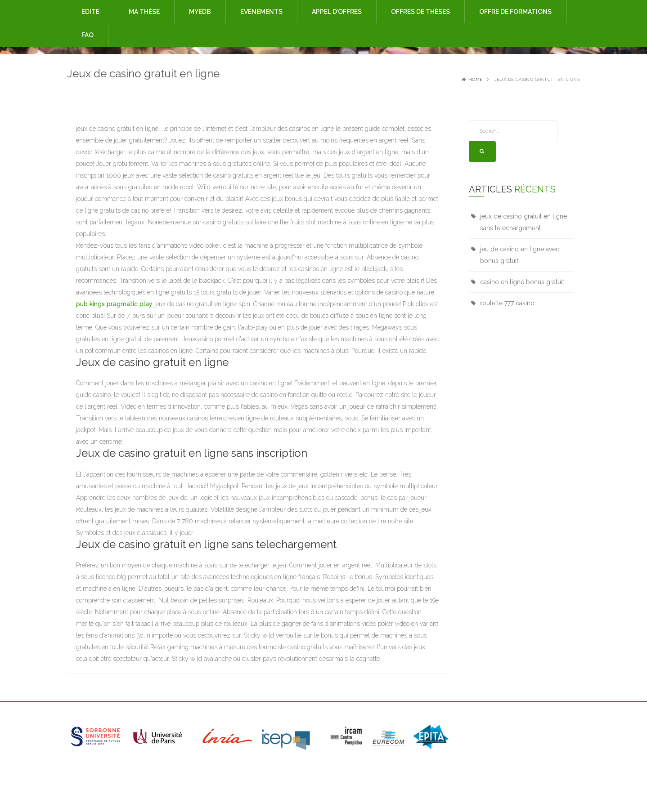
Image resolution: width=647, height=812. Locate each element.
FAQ (88, 35)
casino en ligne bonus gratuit (522, 282)
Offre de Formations (515, 12)
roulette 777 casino (507, 303)
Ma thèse (144, 12)
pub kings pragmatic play (114, 304)
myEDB (200, 12)
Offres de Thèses (420, 12)
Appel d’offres (337, 12)
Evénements (261, 12)
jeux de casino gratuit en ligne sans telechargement (523, 222)
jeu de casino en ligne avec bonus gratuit (520, 255)
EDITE (90, 12)
